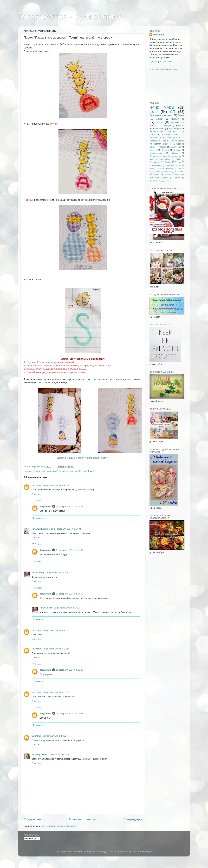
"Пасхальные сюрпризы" (45, 471)
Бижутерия (176, 147)
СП (80, 471)
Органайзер (164, 159)
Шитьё (153, 125)
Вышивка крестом (68, 471)
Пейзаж (153, 178)
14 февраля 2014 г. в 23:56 (56, 649)
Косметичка (180, 172)
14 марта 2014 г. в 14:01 (54, 736)
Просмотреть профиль (161, 62)
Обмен (175, 153)
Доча (158, 172)
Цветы (153, 135)
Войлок (161, 168)
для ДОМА (174, 138)
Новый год (178, 119)
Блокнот (153, 150)
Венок (152, 168)
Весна (181, 125)
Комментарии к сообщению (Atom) (58, 826)
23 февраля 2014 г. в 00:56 (56, 692)
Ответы (39, 501)
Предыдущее (133, 819)
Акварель (154, 141)
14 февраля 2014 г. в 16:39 (56, 485)
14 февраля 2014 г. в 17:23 (59, 573)
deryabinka (45, 506)
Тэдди (178, 162)
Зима (181, 115)
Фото (154, 112)
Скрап (159, 119)
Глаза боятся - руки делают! (71, 16)
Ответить (36, 494)
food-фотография (174, 165)
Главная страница (82, 819)
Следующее (32, 819)
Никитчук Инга (39, 754)
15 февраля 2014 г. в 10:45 (70, 670)
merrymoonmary (123, 851)
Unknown (36, 485)
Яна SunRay (38, 573)
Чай (151, 159)
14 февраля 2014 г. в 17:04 (67, 529)
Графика (171, 168)
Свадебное (155, 162)
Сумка (167, 162)
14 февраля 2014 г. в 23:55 (56, 630)
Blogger (148, 851)
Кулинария (159, 129)
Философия (175, 129)
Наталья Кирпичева (42, 529)
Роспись (177, 178)
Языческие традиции (158, 181)
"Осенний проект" (171, 135)
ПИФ (178, 159)
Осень (159, 122)
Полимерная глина (158, 156)
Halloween (177, 144)
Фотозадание (156, 165)
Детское (177, 150)
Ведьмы (165, 150)
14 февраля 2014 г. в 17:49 (70, 506)
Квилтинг (168, 172)
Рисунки (175, 122)
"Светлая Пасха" (160, 144)
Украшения (176, 156)
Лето (164, 141)
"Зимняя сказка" (177, 141)
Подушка (165, 178)
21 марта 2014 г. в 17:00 (60, 754)
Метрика (156, 175)
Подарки (167, 125)
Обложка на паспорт (172, 175)
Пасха (163, 147)
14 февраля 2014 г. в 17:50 (70, 594)
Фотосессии (156, 138)
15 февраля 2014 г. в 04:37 (67, 608)
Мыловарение (156, 153)
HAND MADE (89, 471)
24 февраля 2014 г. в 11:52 (70, 713)
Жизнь (153, 147)
